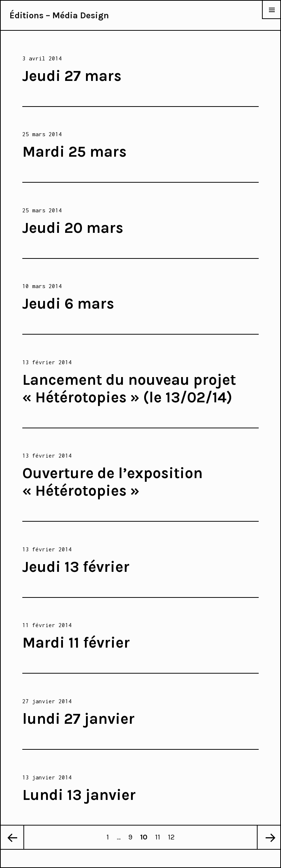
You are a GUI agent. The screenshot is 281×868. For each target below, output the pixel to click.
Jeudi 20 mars (73, 228)
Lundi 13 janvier (79, 795)
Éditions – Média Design (59, 15)
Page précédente (12, 837)
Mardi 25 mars (74, 152)
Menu (271, 19)
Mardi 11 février (76, 642)
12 (173, 833)
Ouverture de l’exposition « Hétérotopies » (113, 482)
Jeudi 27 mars (72, 76)
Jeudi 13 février (76, 567)
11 (159, 833)
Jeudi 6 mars (68, 303)
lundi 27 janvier (78, 719)
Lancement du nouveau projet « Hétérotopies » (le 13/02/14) (129, 388)
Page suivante (269, 837)
